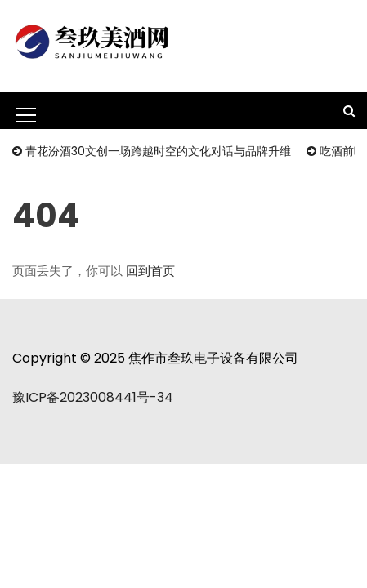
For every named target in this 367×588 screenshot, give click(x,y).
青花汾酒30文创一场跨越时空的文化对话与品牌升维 (158, 151)
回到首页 (150, 271)
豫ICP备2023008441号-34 (93, 397)
